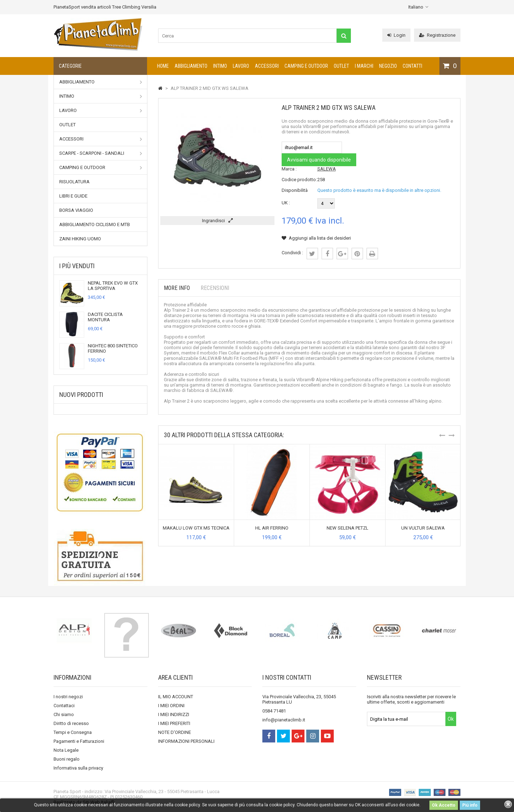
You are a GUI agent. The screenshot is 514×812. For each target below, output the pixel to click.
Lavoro (241, 66)
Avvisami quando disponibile (319, 160)
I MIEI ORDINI (171, 706)
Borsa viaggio (76, 210)
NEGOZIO (388, 66)
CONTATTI (412, 66)
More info (177, 288)
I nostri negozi (68, 697)
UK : (286, 203)
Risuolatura (74, 182)
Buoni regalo (67, 759)
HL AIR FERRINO (272, 528)
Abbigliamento (191, 66)
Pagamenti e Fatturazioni (79, 741)
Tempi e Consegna (73, 732)
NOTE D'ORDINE (175, 732)
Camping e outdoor (306, 66)
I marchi (364, 66)
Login (396, 35)
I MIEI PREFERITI (174, 723)
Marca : (289, 169)
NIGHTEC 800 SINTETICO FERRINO (113, 348)
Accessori (267, 66)
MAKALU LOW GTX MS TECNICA (196, 528)
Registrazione (437, 35)
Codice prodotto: (299, 180)
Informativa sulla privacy (78, 768)
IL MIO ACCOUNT (176, 697)
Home (163, 66)
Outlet (341, 66)
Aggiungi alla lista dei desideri (316, 238)
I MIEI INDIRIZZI (174, 714)
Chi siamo (64, 714)
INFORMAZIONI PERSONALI (186, 741)
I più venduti (77, 266)
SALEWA (327, 169)
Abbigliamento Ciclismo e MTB (95, 224)
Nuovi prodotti (81, 395)
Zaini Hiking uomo (80, 239)
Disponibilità (295, 190)
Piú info (470, 805)
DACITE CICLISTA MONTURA (105, 317)
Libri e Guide (73, 196)
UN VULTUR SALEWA (423, 528)
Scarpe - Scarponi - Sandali (101, 153)
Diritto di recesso (71, 723)
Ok (451, 719)
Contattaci (64, 706)
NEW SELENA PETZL (347, 528)
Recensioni (215, 288)
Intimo (220, 66)
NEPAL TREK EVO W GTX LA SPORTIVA (113, 286)
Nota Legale (66, 750)
